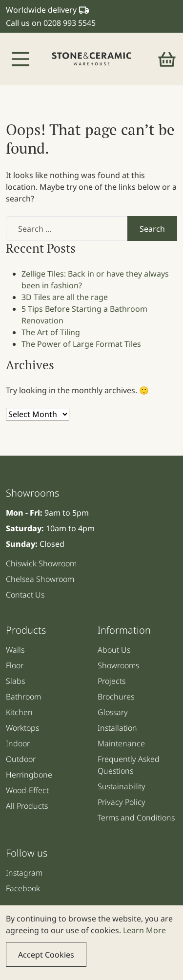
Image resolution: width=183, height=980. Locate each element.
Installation (117, 728)
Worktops (22, 728)
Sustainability (122, 786)
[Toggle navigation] (20, 59)
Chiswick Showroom (41, 563)
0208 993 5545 (70, 23)
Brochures (116, 697)
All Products (27, 806)
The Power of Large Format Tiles (81, 344)
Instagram (24, 873)
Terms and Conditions (136, 818)
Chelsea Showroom (40, 579)
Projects (112, 681)
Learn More (144, 930)
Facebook (23, 888)
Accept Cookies (46, 955)
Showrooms (118, 665)
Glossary (113, 712)
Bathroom (23, 697)
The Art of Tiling (51, 332)
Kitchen (19, 712)
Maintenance (121, 743)
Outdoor (21, 759)
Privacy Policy (122, 802)
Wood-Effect (27, 790)
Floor (15, 665)
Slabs (15, 681)
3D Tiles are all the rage (65, 297)
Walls (15, 650)
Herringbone (29, 775)
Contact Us (25, 595)
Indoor (18, 743)
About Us (114, 650)
